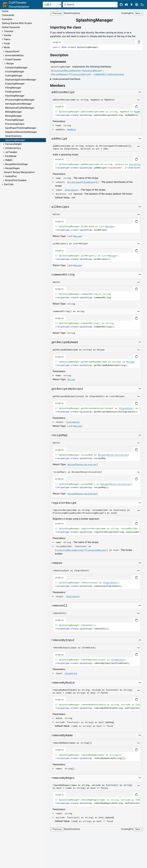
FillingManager (13, 88)
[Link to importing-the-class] (68, 27)
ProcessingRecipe (80, 74)
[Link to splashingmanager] (97, 20)
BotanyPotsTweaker (16, 180)
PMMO (9, 160)
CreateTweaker (13, 59)
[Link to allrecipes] (60, 207)
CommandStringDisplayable (109, 74)
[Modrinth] (137, 5)
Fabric (7, 39)
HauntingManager (15, 96)
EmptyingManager (15, 84)
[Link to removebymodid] (63, 683)
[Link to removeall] (59, 606)
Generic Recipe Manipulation (19, 172)
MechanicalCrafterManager (20, 108)
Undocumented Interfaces (66, 79)
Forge (7, 43)
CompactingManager (16, 68)
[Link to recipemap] (59, 435)
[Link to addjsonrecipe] (63, 92)
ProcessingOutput (15, 124)
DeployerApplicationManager (21, 80)
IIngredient (72, 190)
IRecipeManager (60, 74)
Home (5, 11)
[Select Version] (52, 5)
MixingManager (13, 116)
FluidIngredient (13, 92)
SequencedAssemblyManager (21, 132)
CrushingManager (15, 72)
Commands (8, 15)
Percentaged (136, 164)
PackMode (11, 156)
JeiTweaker (11, 152)
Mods (7, 47)
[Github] (121, 5)
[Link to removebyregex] (63, 778)
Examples (7, 19)
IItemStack (89, 182)
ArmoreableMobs (14, 55)
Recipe (10, 64)
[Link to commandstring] (63, 275)
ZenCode (9, 184)
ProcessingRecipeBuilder (69, 550)
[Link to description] (61, 55)
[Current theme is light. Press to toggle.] (142, 5)
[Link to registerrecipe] (64, 503)
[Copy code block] (139, 42)
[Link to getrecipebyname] (65, 342)
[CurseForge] (131, 5)
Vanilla (8, 35)
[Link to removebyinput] (63, 640)
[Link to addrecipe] (59, 139)
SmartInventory (13, 136)
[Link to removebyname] (62, 736)
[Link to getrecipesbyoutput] (67, 389)
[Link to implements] (60, 62)
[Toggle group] (140, 92)
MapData (139, 112)
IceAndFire (11, 176)
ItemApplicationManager (18, 104)
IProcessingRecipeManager (20, 100)
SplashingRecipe (92, 71)
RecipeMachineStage (16, 164)
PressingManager (15, 120)
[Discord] (126, 5)
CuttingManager (14, 76)
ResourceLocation (117, 455)
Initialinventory (13, 148)
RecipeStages (12, 168)
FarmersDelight (13, 144)
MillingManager (13, 112)
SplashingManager (15, 140)
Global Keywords (11, 27)
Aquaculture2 (12, 51)
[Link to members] (60, 86)
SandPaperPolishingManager (21, 128)
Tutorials (9, 31)
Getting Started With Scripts (17, 23)
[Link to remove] (57, 563)
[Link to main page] (22, 5)
